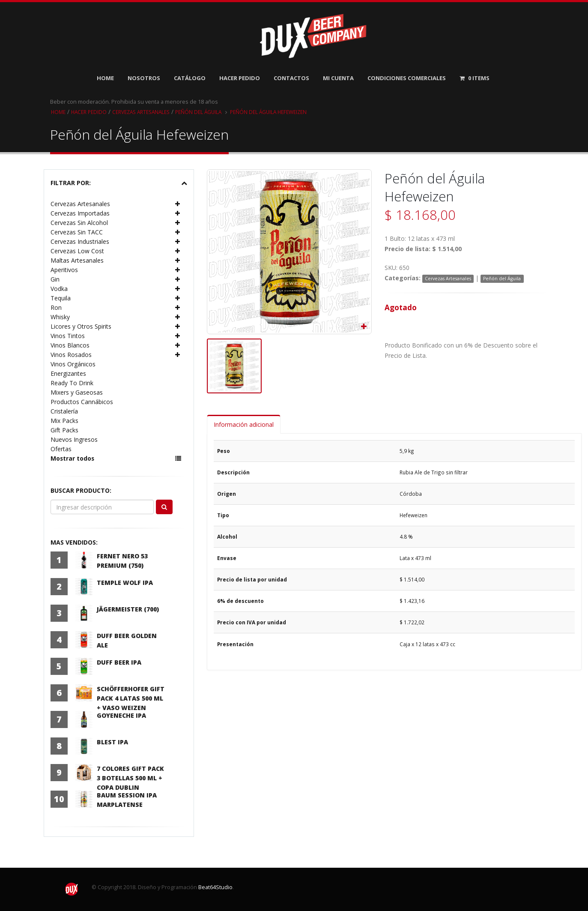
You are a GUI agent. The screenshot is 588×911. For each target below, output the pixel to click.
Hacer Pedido (240, 78)
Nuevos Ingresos (74, 439)
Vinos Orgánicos (73, 364)
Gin (55, 279)
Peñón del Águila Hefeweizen (273, 112)
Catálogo (190, 78)
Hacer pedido (89, 112)
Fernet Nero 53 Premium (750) (122, 561)
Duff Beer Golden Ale (127, 640)
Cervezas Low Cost (77, 251)
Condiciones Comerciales (407, 78)
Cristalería (64, 411)
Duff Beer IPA (119, 662)
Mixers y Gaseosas (77, 392)
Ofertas (61, 449)
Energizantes (68, 373)
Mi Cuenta (338, 78)
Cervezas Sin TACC (77, 232)
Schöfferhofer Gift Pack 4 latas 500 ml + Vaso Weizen (131, 698)
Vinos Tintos (68, 336)
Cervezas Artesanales (142, 112)
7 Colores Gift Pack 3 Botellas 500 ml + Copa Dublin (130, 778)
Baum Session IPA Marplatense (127, 800)
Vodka (59, 289)
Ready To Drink (72, 383)
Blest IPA (112, 742)
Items (475, 78)
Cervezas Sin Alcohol (79, 223)
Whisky (60, 317)
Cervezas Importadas (80, 213)
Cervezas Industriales (80, 241)
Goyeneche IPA (121, 715)
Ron (56, 307)
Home (105, 78)
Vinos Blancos (70, 345)
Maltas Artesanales (77, 260)
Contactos (291, 78)
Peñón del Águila (201, 112)
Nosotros (144, 78)
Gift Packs (64, 430)
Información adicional (244, 424)
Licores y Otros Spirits (81, 326)
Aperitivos (64, 270)
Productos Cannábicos (82, 402)
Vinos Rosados (71, 355)
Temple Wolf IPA (125, 583)
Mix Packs (64, 421)
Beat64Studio (215, 887)
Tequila (61, 298)
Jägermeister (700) (128, 609)
